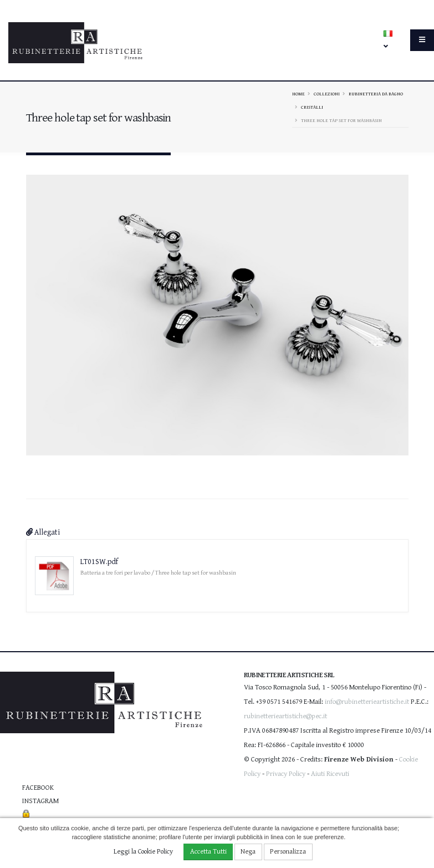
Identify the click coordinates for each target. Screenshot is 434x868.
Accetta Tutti (208, 852)
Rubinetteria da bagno (376, 94)
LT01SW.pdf (99, 562)
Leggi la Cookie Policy (143, 852)
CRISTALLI (312, 107)
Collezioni (327, 94)
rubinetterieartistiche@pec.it (285, 716)
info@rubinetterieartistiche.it (367, 702)
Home (298, 94)
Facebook (38, 788)
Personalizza (288, 852)
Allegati (43, 532)
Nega (248, 852)
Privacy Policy (286, 774)
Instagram (40, 801)
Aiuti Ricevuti (330, 774)
